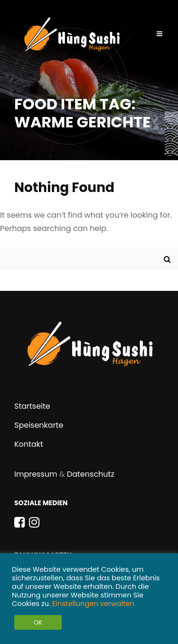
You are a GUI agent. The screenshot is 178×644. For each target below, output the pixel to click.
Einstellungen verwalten (93, 604)
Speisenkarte (39, 425)
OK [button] (38, 622)
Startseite (32, 406)
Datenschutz (91, 474)
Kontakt (29, 444)
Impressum (36, 474)
